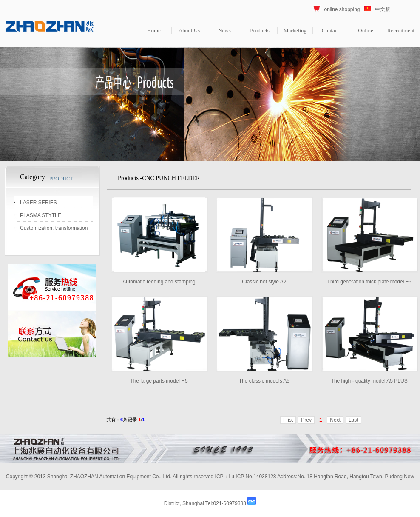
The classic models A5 (264, 381)
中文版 (383, 9)
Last (353, 420)
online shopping (342, 9)
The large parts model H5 (159, 381)
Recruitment (401, 30)
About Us (189, 30)
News (224, 30)
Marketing (295, 30)
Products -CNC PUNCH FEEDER (159, 178)
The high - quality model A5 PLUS (369, 381)
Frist (288, 420)
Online (365, 30)
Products (260, 30)
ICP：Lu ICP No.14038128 (246, 477)
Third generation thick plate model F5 (369, 282)
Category (33, 177)
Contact (330, 30)
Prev (306, 420)
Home (154, 30)
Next (335, 420)
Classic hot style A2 (264, 282)
